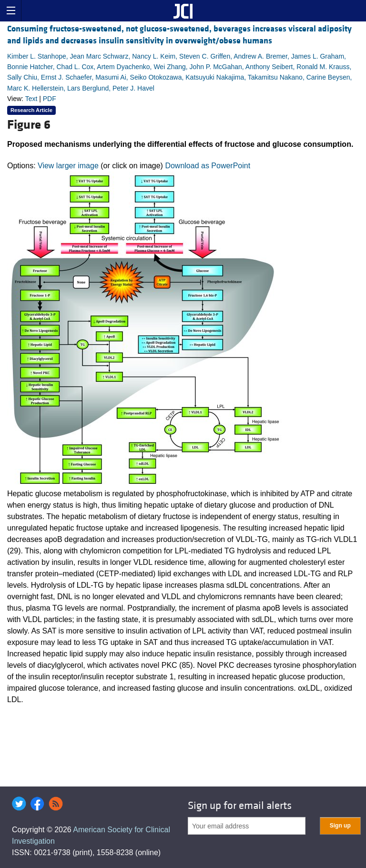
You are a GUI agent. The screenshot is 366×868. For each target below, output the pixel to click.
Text (31, 99)
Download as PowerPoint (208, 166)
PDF (50, 99)
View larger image (68, 166)
